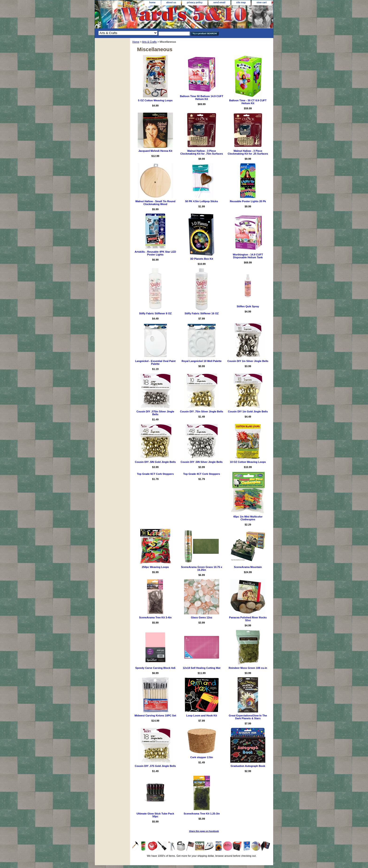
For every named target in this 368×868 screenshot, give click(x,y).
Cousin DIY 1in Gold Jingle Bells (248, 411)
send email (219, 2)
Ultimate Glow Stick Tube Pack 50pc (155, 815)
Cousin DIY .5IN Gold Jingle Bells (155, 462)
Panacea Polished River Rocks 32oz (248, 619)
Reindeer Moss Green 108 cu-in (248, 668)
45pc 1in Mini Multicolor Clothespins (248, 518)
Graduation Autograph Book (248, 766)
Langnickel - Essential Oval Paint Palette (155, 362)
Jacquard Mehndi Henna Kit (155, 151)
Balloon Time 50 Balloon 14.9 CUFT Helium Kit (202, 98)
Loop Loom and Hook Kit (202, 716)
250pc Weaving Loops (155, 567)
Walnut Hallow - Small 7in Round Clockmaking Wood (155, 203)
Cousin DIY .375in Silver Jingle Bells (155, 413)
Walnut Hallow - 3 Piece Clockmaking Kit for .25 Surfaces (248, 152)
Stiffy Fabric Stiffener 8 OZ (155, 313)
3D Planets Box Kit (202, 259)
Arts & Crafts (149, 42)
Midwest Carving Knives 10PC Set (155, 716)
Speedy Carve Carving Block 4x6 (155, 668)
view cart (262, 2)
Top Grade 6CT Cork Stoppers (155, 474)
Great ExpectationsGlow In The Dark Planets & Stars (248, 717)
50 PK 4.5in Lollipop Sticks (202, 201)
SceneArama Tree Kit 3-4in (155, 617)
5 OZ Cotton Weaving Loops (155, 100)
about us (171, 2)
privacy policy (195, 2)
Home (136, 42)
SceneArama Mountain (248, 567)
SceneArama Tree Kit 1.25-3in (202, 814)
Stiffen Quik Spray (248, 306)
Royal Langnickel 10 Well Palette (202, 361)
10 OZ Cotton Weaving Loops (248, 462)
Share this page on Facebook (204, 831)
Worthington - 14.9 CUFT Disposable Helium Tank (248, 256)
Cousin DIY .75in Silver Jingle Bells (202, 411)
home (152, 2)
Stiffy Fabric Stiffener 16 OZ (202, 313)
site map (241, 2)
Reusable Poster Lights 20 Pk (248, 201)
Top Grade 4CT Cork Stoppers (202, 474)
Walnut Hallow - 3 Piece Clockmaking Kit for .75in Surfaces (202, 152)
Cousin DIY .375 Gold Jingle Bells (155, 766)
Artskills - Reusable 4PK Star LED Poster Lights (155, 253)
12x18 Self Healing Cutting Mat (202, 668)
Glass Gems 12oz (201, 617)
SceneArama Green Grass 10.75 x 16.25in (202, 568)
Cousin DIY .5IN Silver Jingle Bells (202, 462)
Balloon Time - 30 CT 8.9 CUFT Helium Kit (248, 102)
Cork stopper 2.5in (202, 757)
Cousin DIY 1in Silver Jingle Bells (248, 361)
